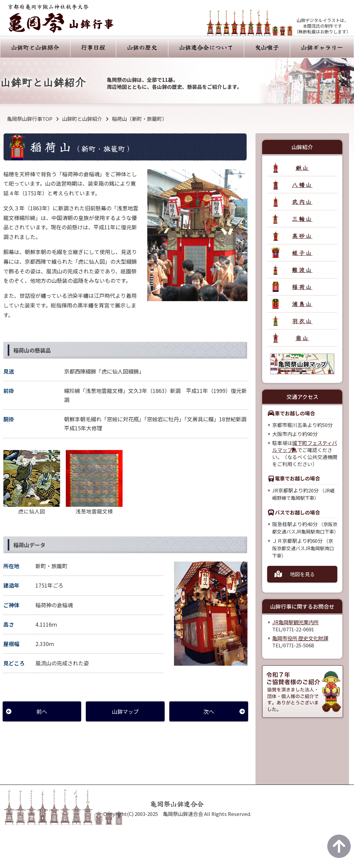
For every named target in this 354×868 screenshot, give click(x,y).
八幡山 (302, 184)
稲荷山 (302, 287)
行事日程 (93, 47)
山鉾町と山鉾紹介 (35, 47)
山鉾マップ (125, 711)
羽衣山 (302, 321)
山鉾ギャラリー (322, 47)
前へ (42, 711)
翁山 (302, 338)
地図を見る (302, 574)
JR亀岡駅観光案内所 (295, 622)
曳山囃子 (267, 47)
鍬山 (302, 167)
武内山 (302, 201)
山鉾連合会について (206, 47)
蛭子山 (302, 253)
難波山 (302, 270)
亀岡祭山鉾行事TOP (30, 119)
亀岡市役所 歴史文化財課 (300, 638)
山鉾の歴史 (142, 47)
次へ (209, 711)
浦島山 (302, 304)
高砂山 (302, 236)
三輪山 (302, 219)
